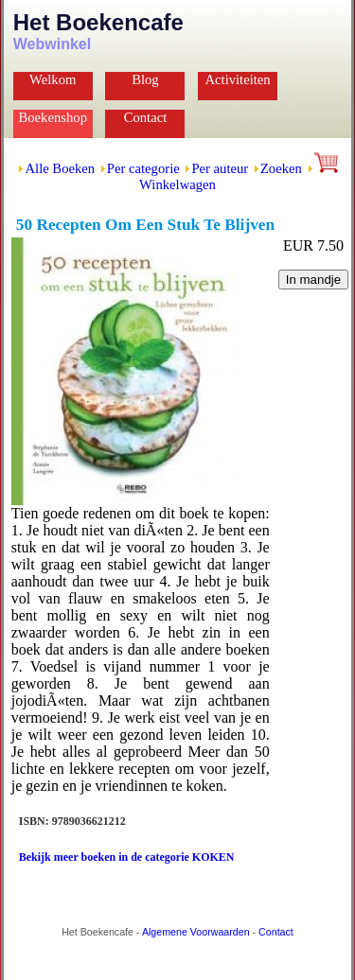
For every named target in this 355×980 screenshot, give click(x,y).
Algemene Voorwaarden (196, 932)
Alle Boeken (60, 168)
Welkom (53, 79)
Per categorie (143, 168)
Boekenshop (53, 117)
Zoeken (281, 168)
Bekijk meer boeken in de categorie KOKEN (127, 857)
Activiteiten (237, 79)
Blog (145, 79)
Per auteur (220, 168)
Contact (146, 117)
